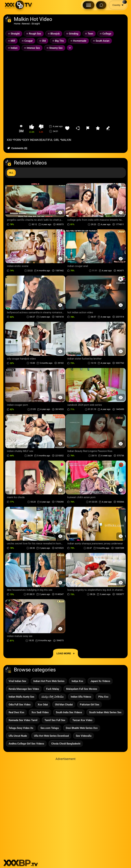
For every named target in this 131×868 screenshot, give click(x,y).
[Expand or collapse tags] (70, 48)
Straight (36, 24)
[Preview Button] (60, 212)
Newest (26, 24)
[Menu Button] (89, 5)
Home (17, 24)
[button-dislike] (41, 129)
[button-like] (32, 129)
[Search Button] (101, 5)
